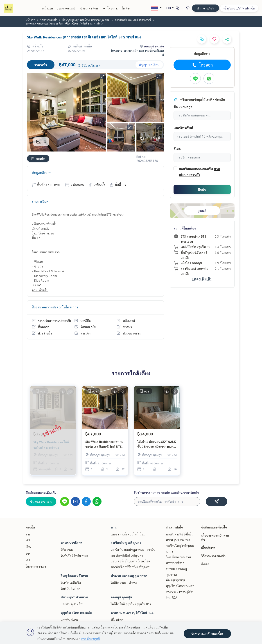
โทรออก (202, 65)
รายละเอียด (40, 201)
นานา (115, 527)
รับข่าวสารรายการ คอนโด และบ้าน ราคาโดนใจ (166, 492)
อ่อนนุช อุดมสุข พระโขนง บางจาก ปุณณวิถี (86, 20)
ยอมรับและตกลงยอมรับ (196, 169)
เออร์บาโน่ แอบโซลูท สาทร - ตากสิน (133, 550)
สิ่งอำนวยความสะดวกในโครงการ (55, 307)
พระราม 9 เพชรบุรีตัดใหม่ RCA (132, 613)
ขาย (28, 534)
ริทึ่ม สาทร (67, 550)
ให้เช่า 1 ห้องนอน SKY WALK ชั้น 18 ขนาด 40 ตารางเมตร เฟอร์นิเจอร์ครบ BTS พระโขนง (157, 444)
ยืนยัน (202, 189)
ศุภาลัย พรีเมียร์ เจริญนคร (127, 555)
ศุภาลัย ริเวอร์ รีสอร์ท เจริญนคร (130, 567)
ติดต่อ (126, 8)
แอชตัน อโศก (69, 620)
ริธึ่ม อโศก (117, 620)
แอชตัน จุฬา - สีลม (72, 604)
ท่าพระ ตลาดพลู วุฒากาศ (129, 576)
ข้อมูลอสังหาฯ (42, 172)
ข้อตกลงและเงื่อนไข (214, 527)
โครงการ (113, 8)
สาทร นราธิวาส (72, 543)
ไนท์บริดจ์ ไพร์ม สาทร (74, 555)
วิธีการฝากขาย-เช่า (213, 556)
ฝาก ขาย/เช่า (206, 8)
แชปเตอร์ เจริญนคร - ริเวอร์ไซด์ (131, 561)
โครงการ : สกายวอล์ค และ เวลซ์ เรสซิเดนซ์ (137, 53)
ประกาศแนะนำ (66, 8)
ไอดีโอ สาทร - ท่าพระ (124, 583)
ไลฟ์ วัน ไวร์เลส (70, 588)
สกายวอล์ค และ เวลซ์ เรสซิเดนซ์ (133, 20)
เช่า (28, 540)
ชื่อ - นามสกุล (183, 107)
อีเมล (177, 149)
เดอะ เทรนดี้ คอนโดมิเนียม (128, 534)
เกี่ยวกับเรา (208, 548)
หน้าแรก (47, 8)
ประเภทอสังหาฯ (92, 8)
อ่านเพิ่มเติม (40, 290)
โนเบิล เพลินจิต (71, 583)
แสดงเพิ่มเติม (202, 279)
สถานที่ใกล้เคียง (185, 228)
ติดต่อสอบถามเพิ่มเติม (41, 492)
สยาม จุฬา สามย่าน (74, 597)
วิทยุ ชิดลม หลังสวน (74, 576)
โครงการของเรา (36, 566)
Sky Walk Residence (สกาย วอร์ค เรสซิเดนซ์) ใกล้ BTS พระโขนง (104, 444)
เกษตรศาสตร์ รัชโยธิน (180, 534)
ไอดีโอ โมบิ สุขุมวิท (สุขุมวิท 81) (131, 604)
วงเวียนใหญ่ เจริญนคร (126, 543)
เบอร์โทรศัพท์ (183, 128)
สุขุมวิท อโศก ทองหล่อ (76, 613)
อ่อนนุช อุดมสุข (121, 597)
